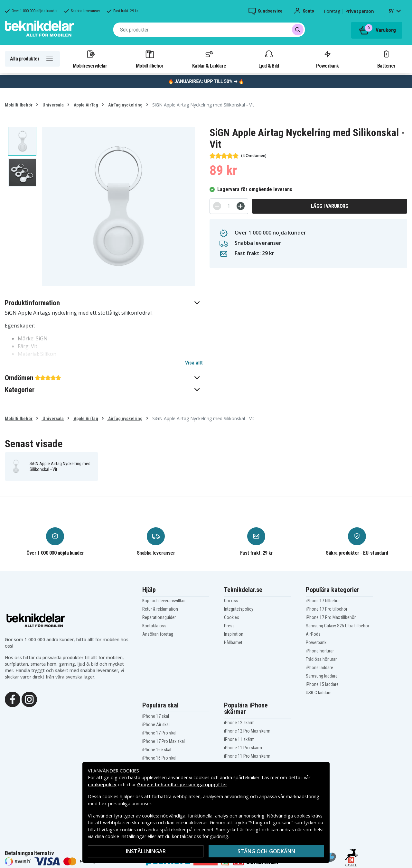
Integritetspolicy (239, 609)
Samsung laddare (322, 676)
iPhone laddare (319, 668)
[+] (241, 206)
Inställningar (146, 851)
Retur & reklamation (160, 609)
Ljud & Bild (269, 59)
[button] (104, 303)
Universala (53, 105)
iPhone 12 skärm (239, 723)
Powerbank (327, 59)
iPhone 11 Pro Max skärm (247, 756)
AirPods (313, 634)
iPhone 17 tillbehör (323, 601)
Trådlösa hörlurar (321, 659)
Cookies (232, 617)
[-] (217, 206)
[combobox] (209, 30)
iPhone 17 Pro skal (159, 733)
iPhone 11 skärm (239, 739)
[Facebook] (13, 699)
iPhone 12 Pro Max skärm (247, 731)
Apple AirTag (85, 105)
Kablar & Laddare (209, 59)
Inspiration (234, 634)
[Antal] (229, 206)
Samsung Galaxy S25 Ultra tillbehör (337, 626)
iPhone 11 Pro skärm (243, 748)
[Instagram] (29, 699)
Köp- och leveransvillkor (164, 601)
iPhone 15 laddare (322, 684)
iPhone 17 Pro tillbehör (327, 609)
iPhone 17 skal (156, 716)
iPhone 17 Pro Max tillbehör (331, 617)
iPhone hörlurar (320, 651)
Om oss (231, 601)
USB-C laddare (319, 693)
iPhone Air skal (156, 725)
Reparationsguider (159, 617)
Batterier (386, 59)
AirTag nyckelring (125, 105)
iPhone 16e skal (157, 750)
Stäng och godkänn (266, 851)
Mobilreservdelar (90, 59)
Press (229, 626)
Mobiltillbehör (150, 59)
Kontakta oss (154, 626)
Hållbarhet (233, 642)
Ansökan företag (158, 634)
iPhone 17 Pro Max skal (164, 741)
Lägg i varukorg (330, 206)
